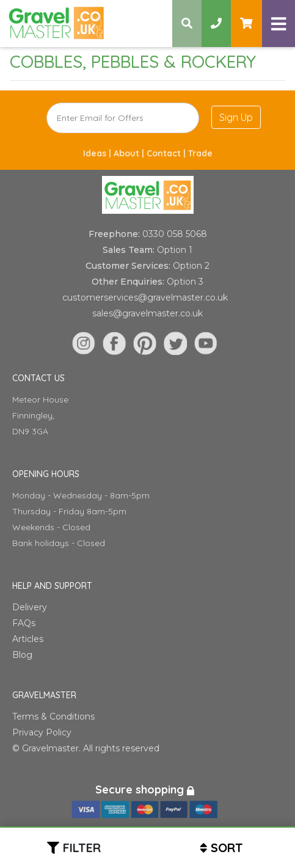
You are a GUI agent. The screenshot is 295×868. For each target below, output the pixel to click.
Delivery (30, 607)
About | (130, 153)
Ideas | (98, 153)
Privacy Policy (42, 732)
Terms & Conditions (53, 717)
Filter (82, 848)
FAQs (24, 623)
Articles (28, 639)
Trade (200, 153)
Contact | (167, 153)
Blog (22, 655)
